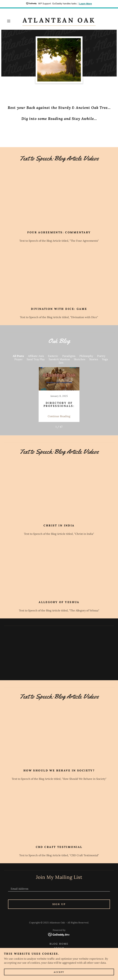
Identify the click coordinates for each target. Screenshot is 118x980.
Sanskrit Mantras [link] (59, 359)
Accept (59, 972)
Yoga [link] (105, 359)
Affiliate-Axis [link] (36, 356)
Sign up (59, 904)
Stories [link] (94, 359)
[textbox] (59, 887)
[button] (13, 21)
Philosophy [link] (86, 356)
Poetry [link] (101, 356)
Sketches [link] (80, 359)
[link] (59, 21)
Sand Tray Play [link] (36, 359)
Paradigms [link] (69, 356)
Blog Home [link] (59, 944)
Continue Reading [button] (59, 416)
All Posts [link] (18, 356)
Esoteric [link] (53, 356)
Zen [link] (61, 363)
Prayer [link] (18, 359)
